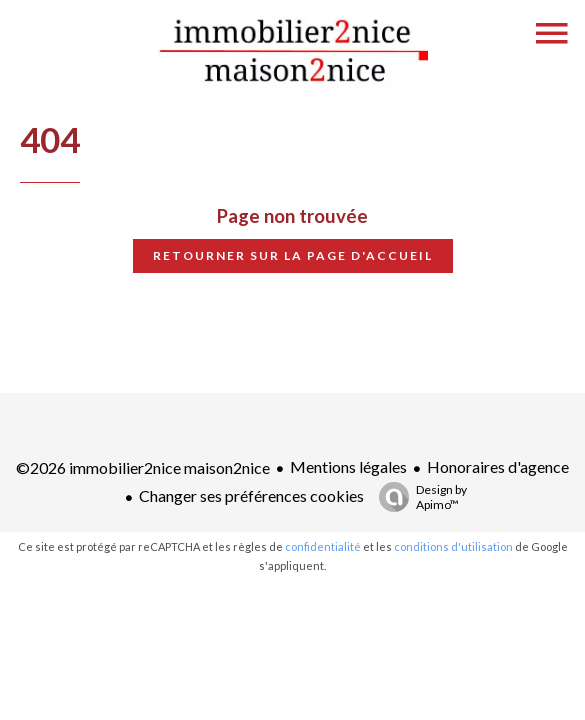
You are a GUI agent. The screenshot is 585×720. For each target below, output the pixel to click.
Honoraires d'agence (498, 466)
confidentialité (323, 546)
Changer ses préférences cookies (251, 495)
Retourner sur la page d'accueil (293, 255)
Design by (418, 497)
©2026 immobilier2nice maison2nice (143, 467)
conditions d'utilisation (453, 546)
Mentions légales (348, 466)
